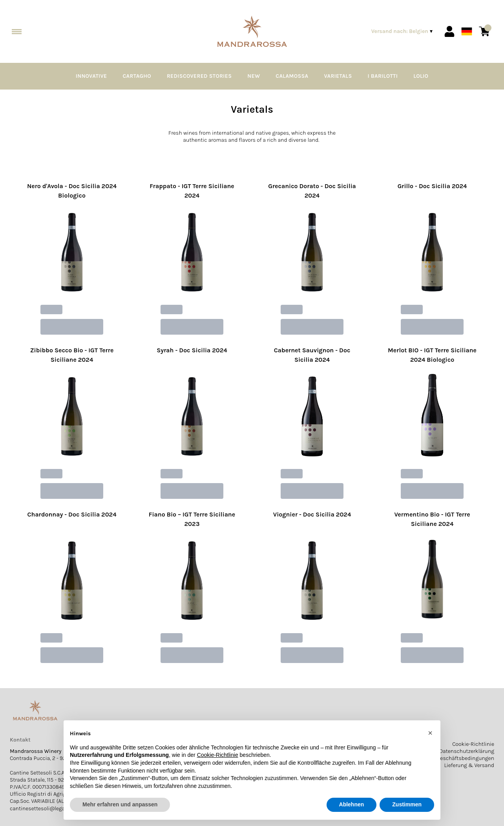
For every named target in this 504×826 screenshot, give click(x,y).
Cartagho (137, 76)
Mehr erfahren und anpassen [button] (120, 804)
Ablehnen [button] (352, 804)
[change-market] (403, 31)
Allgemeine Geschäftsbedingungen (451, 758)
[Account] (449, 31)
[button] (430, 733)
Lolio (421, 76)
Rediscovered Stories (199, 76)
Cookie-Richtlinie (473, 744)
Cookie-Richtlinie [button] (218, 755)
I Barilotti (383, 76)
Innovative (91, 76)
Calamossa (292, 76)
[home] (252, 31)
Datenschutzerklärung (467, 751)
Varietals (338, 76)
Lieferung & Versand (469, 765)
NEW (254, 76)
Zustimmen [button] (407, 804)
